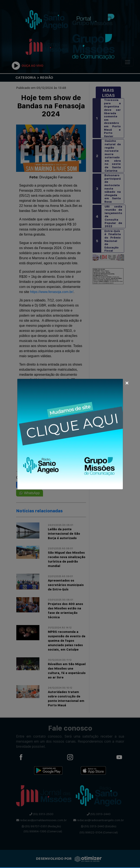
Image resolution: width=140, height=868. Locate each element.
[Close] (127, 382)
